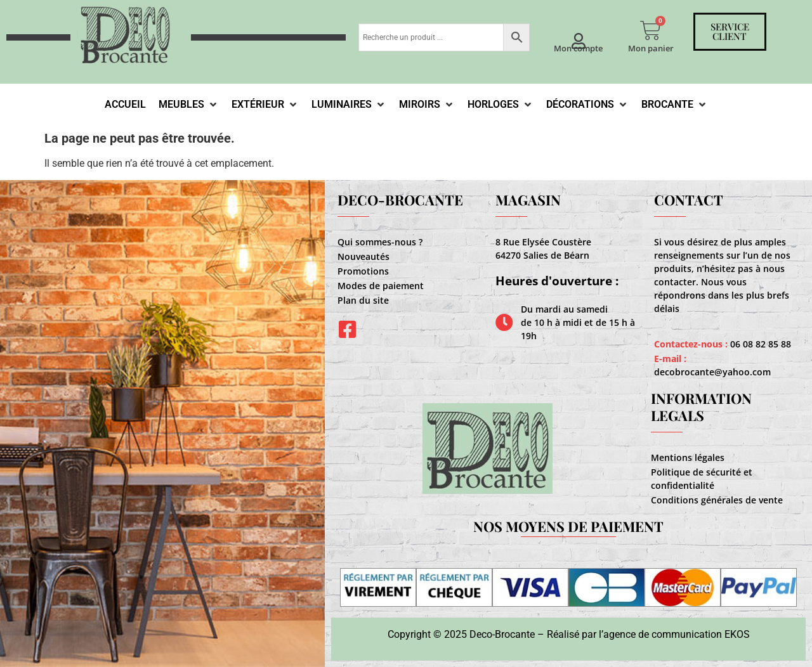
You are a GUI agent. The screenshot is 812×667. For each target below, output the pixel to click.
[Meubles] (189, 105)
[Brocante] (675, 105)
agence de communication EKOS (677, 634)
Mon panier (651, 48)
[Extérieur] (265, 105)
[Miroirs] (427, 105)
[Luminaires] (349, 105)
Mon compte (578, 48)
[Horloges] (501, 105)
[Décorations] (587, 105)
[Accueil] (125, 105)
